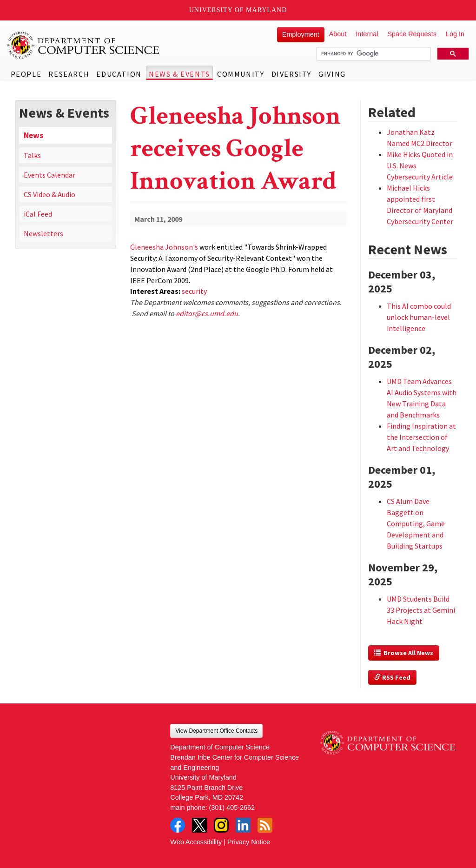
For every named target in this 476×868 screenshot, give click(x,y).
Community (241, 74)
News (33, 135)
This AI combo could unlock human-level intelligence (419, 317)
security (194, 291)
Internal (367, 34)
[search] (373, 54)
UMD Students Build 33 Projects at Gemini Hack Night (421, 610)
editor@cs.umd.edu (207, 313)
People (26, 74)
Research (69, 74)
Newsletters (43, 233)
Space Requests (412, 34)
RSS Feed (392, 677)
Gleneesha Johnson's (164, 247)
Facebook (178, 825)
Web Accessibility (196, 842)
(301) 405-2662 (232, 808)
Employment (301, 34)
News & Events (179, 74)
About (338, 34)
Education (119, 74)
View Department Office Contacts (216, 731)
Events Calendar (50, 175)
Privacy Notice (249, 842)
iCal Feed (38, 214)
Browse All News (404, 653)
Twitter (199, 825)
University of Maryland (238, 10)
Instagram (221, 825)
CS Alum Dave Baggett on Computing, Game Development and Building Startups (416, 523)
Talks (32, 155)
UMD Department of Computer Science (84, 45)
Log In (455, 34)
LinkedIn (243, 825)
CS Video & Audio (50, 194)
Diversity (291, 74)
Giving (332, 74)
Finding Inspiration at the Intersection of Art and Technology (421, 437)
